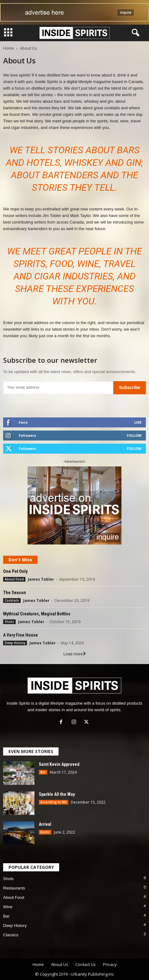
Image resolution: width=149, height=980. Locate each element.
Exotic (45, 832)
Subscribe (130, 387)
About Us (60, 964)
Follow (134, 435)
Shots (9, 622)
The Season (15, 593)
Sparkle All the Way (57, 794)
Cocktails (12, 600)
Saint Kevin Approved (59, 764)
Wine (8, 907)
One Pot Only (15, 571)
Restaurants (14, 888)
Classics (11, 935)
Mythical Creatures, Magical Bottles (37, 614)
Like (138, 422)
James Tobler (41, 579)
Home (9, 48)
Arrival (45, 824)
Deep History (15, 643)
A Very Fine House (21, 635)
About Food (14, 579)
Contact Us (86, 964)
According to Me (54, 802)
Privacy (110, 964)
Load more (74, 654)
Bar (43, 772)
